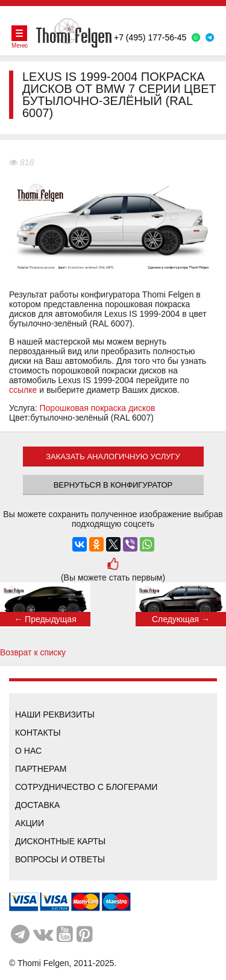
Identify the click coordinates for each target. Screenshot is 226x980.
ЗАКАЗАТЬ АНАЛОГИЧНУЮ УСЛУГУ (113, 457)
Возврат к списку (33, 652)
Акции (30, 823)
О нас (28, 751)
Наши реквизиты (55, 714)
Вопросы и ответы (60, 859)
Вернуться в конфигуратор (113, 485)
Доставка (37, 805)
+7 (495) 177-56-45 (150, 37)
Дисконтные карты (60, 841)
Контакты (38, 733)
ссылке (23, 390)
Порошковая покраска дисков (98, 408)
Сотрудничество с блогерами (86, 787)
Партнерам (41, 769)
